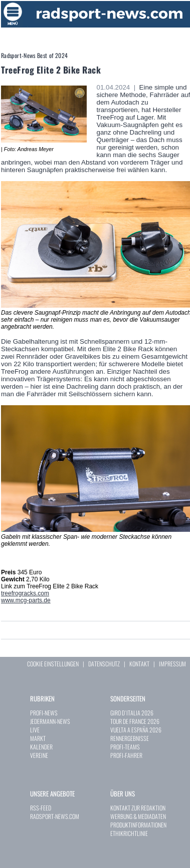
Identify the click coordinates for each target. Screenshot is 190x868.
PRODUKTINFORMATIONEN (138, 825)
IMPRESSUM (172, 664)
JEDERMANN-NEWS (50, 721)
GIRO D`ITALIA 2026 (132, 713)
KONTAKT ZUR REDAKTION (138, 808)
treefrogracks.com (25, 593)
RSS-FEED (41, 808)
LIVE (35, 730)
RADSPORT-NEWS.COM (55, 816)
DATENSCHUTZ (104, 664)
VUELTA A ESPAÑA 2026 (136, 730)
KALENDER (41, 747)
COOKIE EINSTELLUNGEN (53, 664)
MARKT (38, 738)
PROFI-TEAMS (125, 747)
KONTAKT (139, 664)
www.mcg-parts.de (26, 600)
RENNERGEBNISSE (130, 738)
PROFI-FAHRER (126, 755)
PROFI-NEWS (44, 713)
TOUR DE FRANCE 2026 (135, 721)
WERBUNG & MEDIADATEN (138, 816)
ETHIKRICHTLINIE (129, 833)
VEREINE (39, 755)
